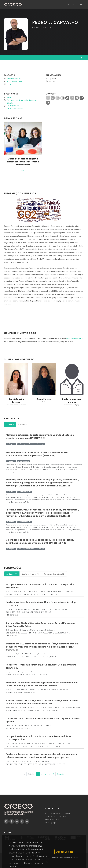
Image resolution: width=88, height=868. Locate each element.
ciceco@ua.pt (51, 823)
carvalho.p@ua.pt (14, 78)
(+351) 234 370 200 (53, 819)
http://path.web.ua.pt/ (75, 338)
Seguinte (60, 774)
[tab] (10, 425)
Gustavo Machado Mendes (72, 401)
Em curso (10, 424)
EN (72, 5)
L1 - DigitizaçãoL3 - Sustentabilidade (15, 107)
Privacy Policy (44, 862)
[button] (22, 170)
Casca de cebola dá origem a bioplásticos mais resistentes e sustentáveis (23, 162)
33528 (9, 84)
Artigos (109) (12, 574)
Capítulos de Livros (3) (30, 574)
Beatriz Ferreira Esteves (16, 401)
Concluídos (23, 424)
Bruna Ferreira (44, 399)
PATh (9, 97)
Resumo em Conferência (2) (54, 574)
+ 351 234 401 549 (14, 81)
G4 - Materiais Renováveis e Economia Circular (22, 101)
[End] (67, 774)
